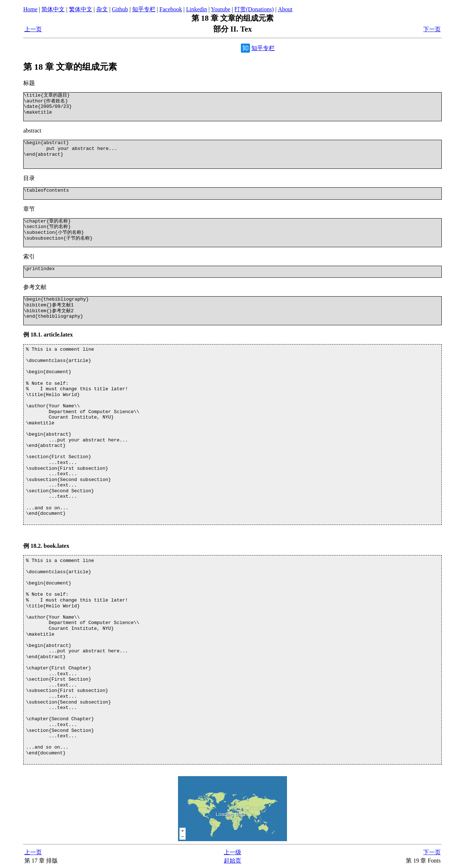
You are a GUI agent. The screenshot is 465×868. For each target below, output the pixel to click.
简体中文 (53, 9)
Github (120, 9)
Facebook (171, 9)
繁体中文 (81, 9)
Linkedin (197, 9)
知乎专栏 (144, 9)
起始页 (232, 861)
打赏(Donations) (254, 9)
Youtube (221, 9)
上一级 (232, 852)
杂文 (102, 9)
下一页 (432, 29)
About (285, 9)
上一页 (33, 29)
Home (30, 9)
